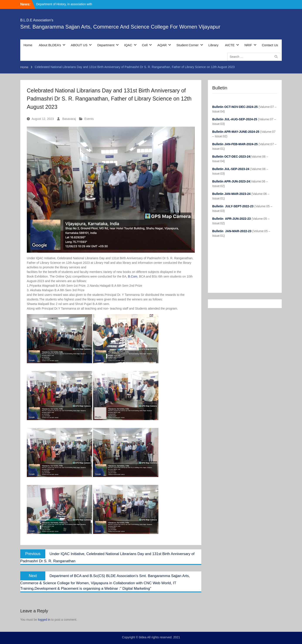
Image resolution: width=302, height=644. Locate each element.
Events (89, 119)
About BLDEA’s (50, 45)
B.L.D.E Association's (37, 20)
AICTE (230, 45)
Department (106, 45)
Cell (145, 45)
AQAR (162, 45)
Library (214, 45)
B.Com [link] (133, 276)
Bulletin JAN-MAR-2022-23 (232, 231)
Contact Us (270, 45)
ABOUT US (79, 45)
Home (28, 45)
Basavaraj (69, 119)
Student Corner (188, 45)
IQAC (128, 45)
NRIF (248, 45)
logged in (44, 620)
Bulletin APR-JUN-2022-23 (232, 219)
